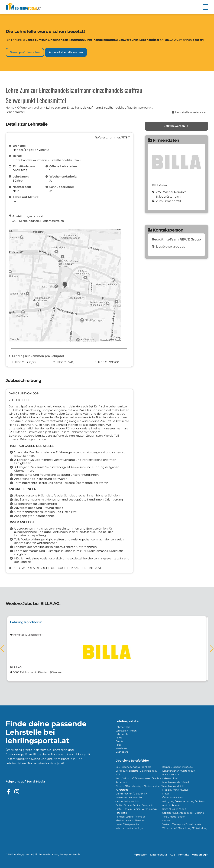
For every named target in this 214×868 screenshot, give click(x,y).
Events (119, 741)
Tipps (118, 745)
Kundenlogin (200, 855)
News (119, 738)
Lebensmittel (170, 778)
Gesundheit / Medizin (127, 801)
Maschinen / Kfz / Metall (176, 782)
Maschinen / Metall (173, 786)
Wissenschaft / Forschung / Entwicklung (185, 828)
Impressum (140, 855)
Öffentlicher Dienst (173, 798)
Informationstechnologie (129, 828)
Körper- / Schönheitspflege (178, 767)
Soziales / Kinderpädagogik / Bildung (183, 813)
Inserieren (121, 748)
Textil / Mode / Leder (174, 817)
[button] (206, 7)
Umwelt (167, 820)
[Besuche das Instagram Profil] (17, 792)
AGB (173, 855)
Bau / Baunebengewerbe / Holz (133, 767)
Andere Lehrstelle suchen (66, 52)
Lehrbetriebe (123, 727)
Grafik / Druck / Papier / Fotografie (134, 805)
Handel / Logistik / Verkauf (130, 817)
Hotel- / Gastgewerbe (127, 824)
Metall (166, 794)
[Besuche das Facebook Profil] (8, 792)
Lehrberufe (122, 734)
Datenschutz (159, 855)
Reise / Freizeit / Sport (174, 809)
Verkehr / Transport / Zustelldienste (182, 824)
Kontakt (184, 855)
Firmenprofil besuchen (25, 52)
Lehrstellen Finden (126, 731)
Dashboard (122, 752)
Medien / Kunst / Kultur (175, 790)
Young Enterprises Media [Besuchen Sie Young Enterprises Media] (66, 854)
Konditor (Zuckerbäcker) (28, 635)
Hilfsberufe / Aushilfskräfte (130, 820)
